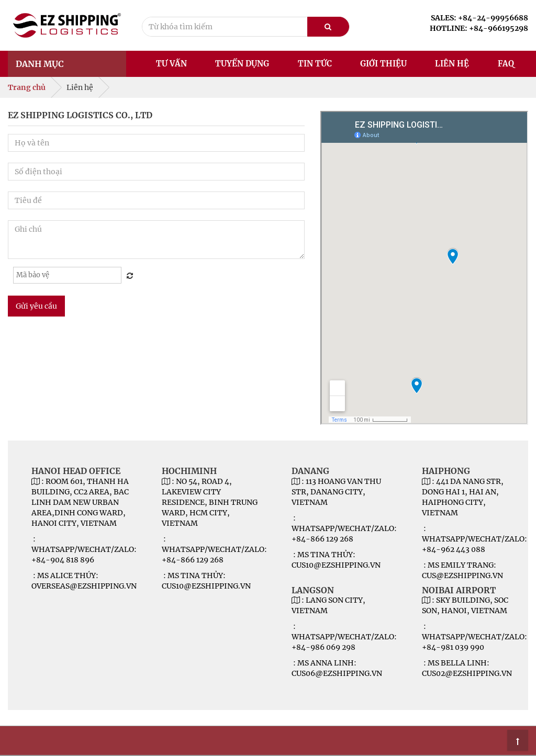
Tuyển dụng (242, 64)
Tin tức (315, 64)
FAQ (506, 64)
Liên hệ (452, 64)
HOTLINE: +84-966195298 (479, 28)
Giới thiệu (383, 64)
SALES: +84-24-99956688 (479, 18)
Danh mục (40, 64)
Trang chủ (27, 87)
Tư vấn (171, 64)
